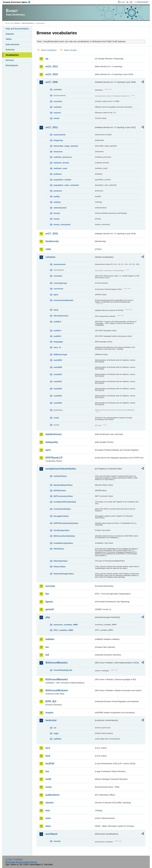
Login (123, 2)
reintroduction (60, 208)
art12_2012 (52, 66)
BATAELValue (60, 491)
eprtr (48, 450)
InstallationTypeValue (63, 543)
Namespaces (12, 65)
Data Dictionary (28, 23)
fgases (49, 602)
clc (55, 728)
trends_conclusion (62, 225)
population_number (62, 180)
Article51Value (60, 476)
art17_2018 (52, 234)
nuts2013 (58, 381)
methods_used (60, 168)
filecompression (61, 316)
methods (58, 107)
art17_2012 (52, 127)
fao (47, 594)
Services (10, 60)
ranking (57, 202)
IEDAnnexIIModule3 (56, 679)
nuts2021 (58, 396)
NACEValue (59, 549)
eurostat (50, 586)
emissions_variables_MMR (66, 625)
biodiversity (52, 241)
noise (49, 787)
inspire (49, 713)
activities (58, 89)
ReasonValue (60, 567)
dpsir (56, 295)
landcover (51, 720)
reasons (57, 113)
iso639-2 (57, 322)
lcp (47, 771)
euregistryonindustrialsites (61, 469)
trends (56, 118)
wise (48, 826)
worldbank (51, 834)
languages (58, 342)
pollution (58, 174)
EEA (18, 2)
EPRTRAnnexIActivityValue (66, 523)
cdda (48, 249)
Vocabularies (12, 55)
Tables (9, 39)
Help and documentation (17, 29)
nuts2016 (58, 389)
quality (57, 196)
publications (52, 795)
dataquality (52, 442)
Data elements (12, 44)
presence (58, 191)
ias (47, 647)
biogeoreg (58, 140)
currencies (58, 289)
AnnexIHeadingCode (63, 670)
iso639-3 (57, 331)
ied (47, 655)
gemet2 (50, 609)
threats (57, 213)
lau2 (48, 756)
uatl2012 (57, 739)
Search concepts (70, 50)
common (50, 257)
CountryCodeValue (62, 509)
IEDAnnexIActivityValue (64, 536)
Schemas (10, 50)
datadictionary (54, 434)
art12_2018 (52, 74)
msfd (48, 779)
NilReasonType (60, 354)
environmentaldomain (63, 300)
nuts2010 (58, 374)
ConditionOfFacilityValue (65, 502)
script (56, 418)
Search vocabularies (49, 50)
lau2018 (50, 764)
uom (48, 818)
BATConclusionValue (63, 496)
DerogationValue (61, 516)
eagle (56, 733)
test (47, 810)
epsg (56, 310)
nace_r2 (57, 347)
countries (58, 101)
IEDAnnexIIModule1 (56, 663)
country (57, 841)
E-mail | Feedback (14, 859)
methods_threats (61, 163)
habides (50, 639)
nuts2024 (58, 403)
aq (47, 59)
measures (58, 152)
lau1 (48, 748)
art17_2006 (52, 82)
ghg (48, 617)
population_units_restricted (66, 185)
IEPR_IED (51, 701)
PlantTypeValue (61, 561)
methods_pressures (63, 157)
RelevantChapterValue (64, 574)
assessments (60, 135)
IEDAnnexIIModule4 (56, 690)
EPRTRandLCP (54, 458)
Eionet (17, 23)
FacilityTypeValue (61, 530)
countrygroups (60, 283)
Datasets (10, 34)
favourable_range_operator (66, 146)
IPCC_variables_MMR (63, 630)
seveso (49, 803)
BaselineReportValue (63, 485)
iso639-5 (57, 336)
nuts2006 (58, 367)
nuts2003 (58, 360)
